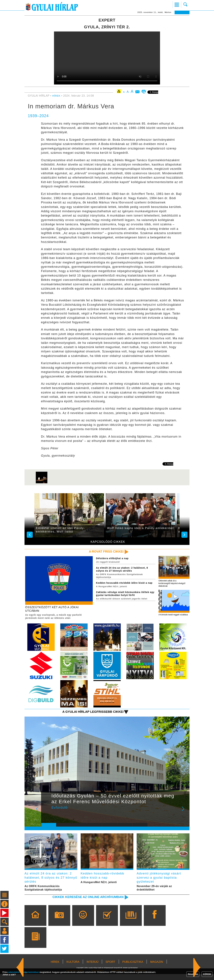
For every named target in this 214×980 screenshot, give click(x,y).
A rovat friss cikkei (104, 552)
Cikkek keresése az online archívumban (84, 903)
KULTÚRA (73, 968)
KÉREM (207, 974)
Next (185, 814)
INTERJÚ (92, 968)
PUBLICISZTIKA (133, 968)
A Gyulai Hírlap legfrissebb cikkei (89, 715)
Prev (46, 814)
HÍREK (57, 96)
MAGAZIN (157, 968)
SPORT (110, 968)
